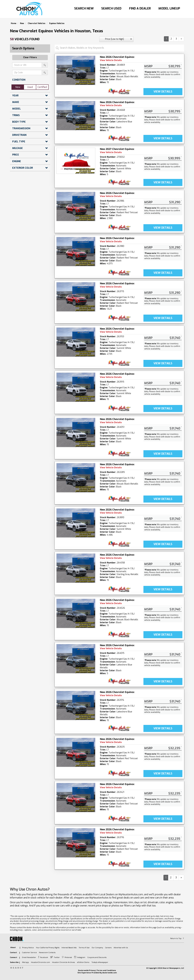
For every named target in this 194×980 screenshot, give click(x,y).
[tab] (30, 80)
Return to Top (176, 938)
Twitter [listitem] (57, 957)
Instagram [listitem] (81, 957)
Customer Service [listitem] (29, 953)
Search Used (111, 8)
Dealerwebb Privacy (87, 970)
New (18, 87)
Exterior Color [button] (23, 168)
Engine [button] (17, 161)
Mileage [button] (17, 148)
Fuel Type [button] (19, 142)
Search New (84, 8)
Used (30, 87)
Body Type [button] (19, 122)
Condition (19, 80)
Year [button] (15, 96)
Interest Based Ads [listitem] (69, 948)
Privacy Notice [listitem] (28, 948)
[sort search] (116, 39)
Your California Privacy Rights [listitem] (48, 948)
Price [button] (16, 155)
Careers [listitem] (108, 948)
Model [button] (16, 109)
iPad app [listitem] (25, 962)
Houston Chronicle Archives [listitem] (63, 962)
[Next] (181, 39)
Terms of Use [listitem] (84, 948)
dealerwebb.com (109, 973)
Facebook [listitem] (44, 957)
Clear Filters (30, 57)
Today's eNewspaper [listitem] (100, 962)
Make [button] (16, 102)
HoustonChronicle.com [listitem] (40, 962)
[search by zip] (45, 73)
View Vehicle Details (111, 60)
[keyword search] (27, 65)
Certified (42, 87)
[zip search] (27, 72)
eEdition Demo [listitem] (83, 962)
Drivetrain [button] (19, 135)
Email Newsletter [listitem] (29, 957)
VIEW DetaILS (163, 92)
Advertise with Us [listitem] (121, 948)
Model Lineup (169, 8)
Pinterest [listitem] (68, 957)
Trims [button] (16, 115)
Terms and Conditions (106, 970)
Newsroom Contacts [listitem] (47, 953)
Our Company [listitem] (97, 948)
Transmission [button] (21, 128)
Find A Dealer (140, 8)
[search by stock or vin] (45, 65)
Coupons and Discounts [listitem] (97, 957)
